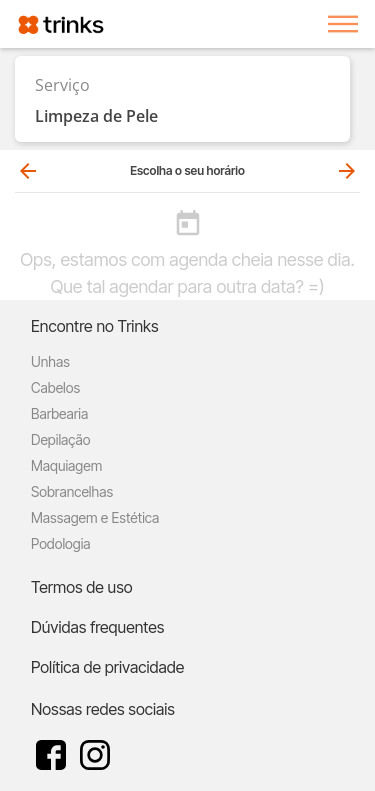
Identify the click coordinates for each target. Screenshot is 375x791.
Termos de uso (82, 587)
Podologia (61, 543)
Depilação (60, 439)
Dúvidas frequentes (97, 627)
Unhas (50, 361)
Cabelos (55, 387)
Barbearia (59, 413)
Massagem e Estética (95, 517)
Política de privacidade (107, 667)
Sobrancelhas (72, 491)
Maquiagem (66, 465)
